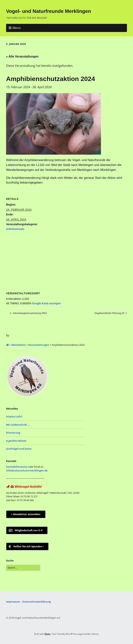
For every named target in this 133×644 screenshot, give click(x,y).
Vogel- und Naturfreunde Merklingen (48, 11)
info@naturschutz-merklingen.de (27, 470)
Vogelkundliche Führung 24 (110, 313)
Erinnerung (13, 433)
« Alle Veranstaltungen (22, 56)
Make (47, 634)
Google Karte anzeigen (46, 303)
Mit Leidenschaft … (18, 425)
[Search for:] (23, 568)
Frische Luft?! (14, 417)
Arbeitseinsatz (15, 229)
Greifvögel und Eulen (19, 449)
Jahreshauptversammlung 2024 (29, 313)
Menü (17, 28)
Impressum (13, 602)
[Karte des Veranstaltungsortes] (66, 261)
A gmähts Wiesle (16, 441)
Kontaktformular (17, 467)
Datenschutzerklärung (37, 602)
